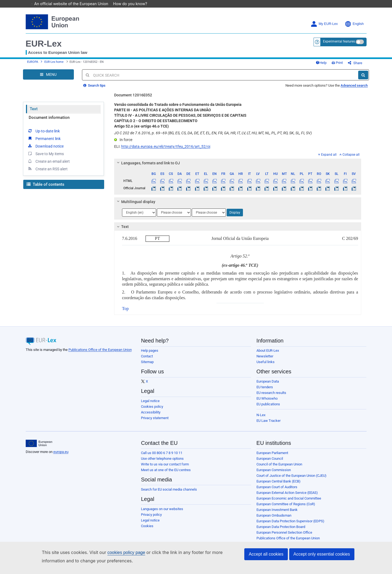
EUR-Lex (44, 44)
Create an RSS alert (47, 173)
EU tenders (265, 391)
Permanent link (44, 142)
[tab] (238, 167)
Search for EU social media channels (169, 493)
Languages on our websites (162, 513)
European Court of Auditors (277, 491)
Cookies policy (152, 411)
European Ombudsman (274, 519)
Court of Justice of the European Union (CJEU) (291, 480)
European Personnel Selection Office (284, 537)
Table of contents (45, 188)
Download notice (45, 150)
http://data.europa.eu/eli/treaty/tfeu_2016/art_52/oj (166, 151)
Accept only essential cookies (322, 554)
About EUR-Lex (268, 355)
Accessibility (151, 416)
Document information (49, 122)
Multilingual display (135, 206)
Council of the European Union (279, 468)
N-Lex (261, 419)
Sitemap (147, 366)
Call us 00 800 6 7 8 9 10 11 (162, 457)
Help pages (150, 355)
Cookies (147, 530)
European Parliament (272, 457)
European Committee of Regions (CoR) (286, 508)
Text (34, 113)
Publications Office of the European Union (100, 354)
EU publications (268, 408)
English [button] (354, 24)
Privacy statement (155, 422)
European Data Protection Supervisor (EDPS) (290, 525)
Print (346, 65)
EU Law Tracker (269, 425)
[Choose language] (139, 217)
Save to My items (46, 158)
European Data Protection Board (281, 531)
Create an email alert (49, 165)
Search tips (94, 89)
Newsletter (265, 360)
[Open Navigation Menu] (48, 79)
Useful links (266, 366)
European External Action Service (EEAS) (287, 497)
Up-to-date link (44, 135)
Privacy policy (151, 519)
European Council (270, 463)
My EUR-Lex (324, 24)
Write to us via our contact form (165, 468)
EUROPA (33, 64)
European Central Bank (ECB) (279, 485)
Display (235, 217)
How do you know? (133, 4)
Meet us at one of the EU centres (166, 474)
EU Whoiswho (267, 402)
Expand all (327, 159)
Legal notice (150, 405)
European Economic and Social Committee (289, 502)
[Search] (363, 79)
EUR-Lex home (54, 64)
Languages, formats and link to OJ (148, 167)
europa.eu (61, 456)
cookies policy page (126, 552)
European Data (268, 385)
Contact (147, 360)
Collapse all (350, 159)
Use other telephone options (162, 463)
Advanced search (354, 89)
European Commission (274, 474)
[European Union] (39, 448)
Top (125, 313)
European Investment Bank (277, 514)
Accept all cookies (266, 554)
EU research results (271, 397)
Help (330, 65)
